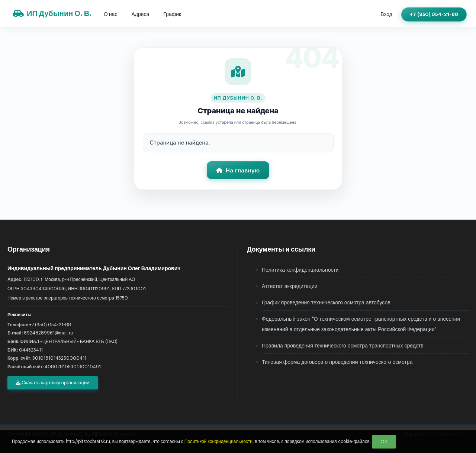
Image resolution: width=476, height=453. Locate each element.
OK (384, 442)
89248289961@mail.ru (48, 333)
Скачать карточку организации (53, 383)
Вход (386, 14)
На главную (238, 170)
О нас (110, 14)
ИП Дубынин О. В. (52, 14)
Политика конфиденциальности (300, 270)
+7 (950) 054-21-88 (434, 14)
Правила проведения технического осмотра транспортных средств (343, 346)
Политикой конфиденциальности (218, 441)
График (172, 14)
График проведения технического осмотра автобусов (326, 303)
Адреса (140, 14)
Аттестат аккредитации (290, 287)
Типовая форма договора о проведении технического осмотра (337, 362)
